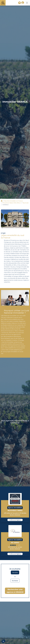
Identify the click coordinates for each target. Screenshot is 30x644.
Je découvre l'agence (15, 520)
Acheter (15, 581)
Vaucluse (26, 203)
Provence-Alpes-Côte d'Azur (12, 203)
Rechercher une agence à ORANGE (15, 591)
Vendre (15, 572)
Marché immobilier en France (13, 201)
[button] (3, 641)
